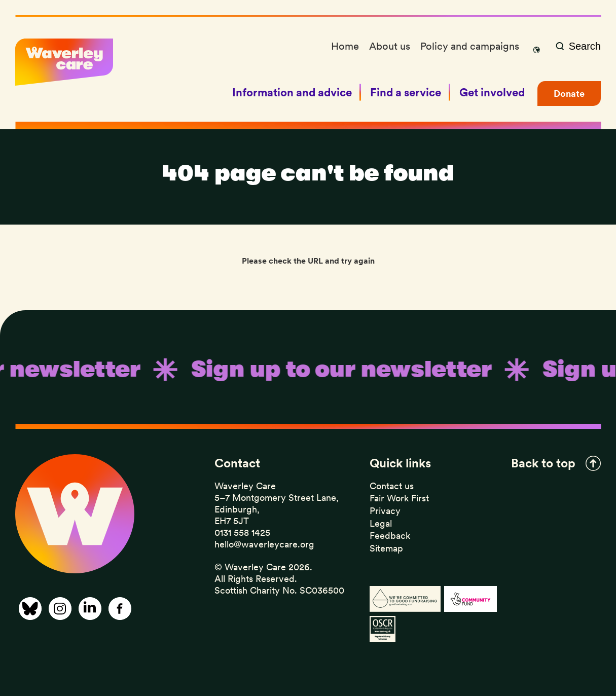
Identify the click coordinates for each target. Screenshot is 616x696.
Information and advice (292, 92)
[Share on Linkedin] (90, 609)
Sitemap (386, 548)
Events (327, 62)
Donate (569, 94)
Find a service (406, 92)
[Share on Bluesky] (30, 609)
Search (585, 46)
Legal (381, 523)
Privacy (385, 511)
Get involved (492, 92)
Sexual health (340, 60)
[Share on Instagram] (60, 609)
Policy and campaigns (470, 46)
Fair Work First (399, 498)
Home (345, 46)
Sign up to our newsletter (366, 90)
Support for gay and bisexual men (383, 62)
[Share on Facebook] (120, 609)
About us (390, 46)
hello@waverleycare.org (264, 544)
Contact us (392, 486)
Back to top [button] (543, 463)
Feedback (390, 536)
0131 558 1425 (242, 533)
